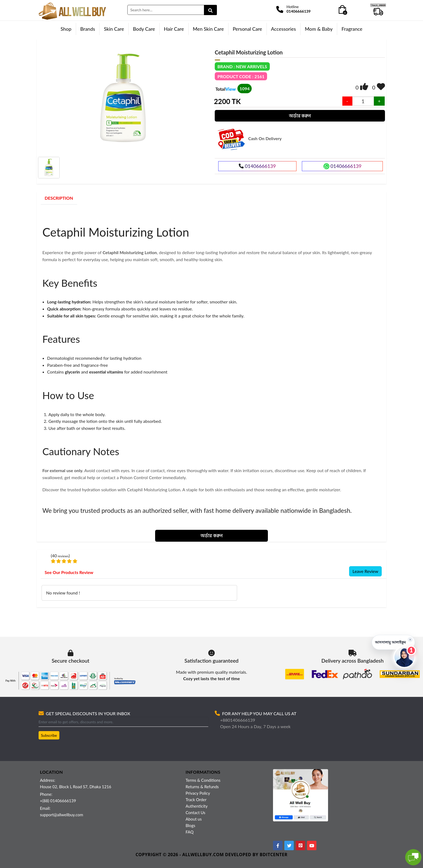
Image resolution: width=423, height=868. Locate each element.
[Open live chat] (404, 657)
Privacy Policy (198, 793)
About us (194, 819)
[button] (393, 642)
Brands (88, 29)
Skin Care (114, 29)
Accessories (284, 29)
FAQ (190, 832)
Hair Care (174, 29)
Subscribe (49, 735)
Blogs (190, 825)
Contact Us (195, 812)
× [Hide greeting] (410, 639)
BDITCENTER (274, 855)
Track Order (196, 800)
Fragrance (352, 29)
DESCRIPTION (59, 198)
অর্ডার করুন (300, 116)
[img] (364, 87)
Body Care (144, 29)
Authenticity (197, 806)
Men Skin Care (208, 29)
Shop (66, 29)
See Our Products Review (69, 572)
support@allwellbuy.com (62, 815)
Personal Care (248, 29)
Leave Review (365, 571)
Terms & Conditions (203, 780)
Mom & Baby (319, 29)
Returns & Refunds (202, 787)
